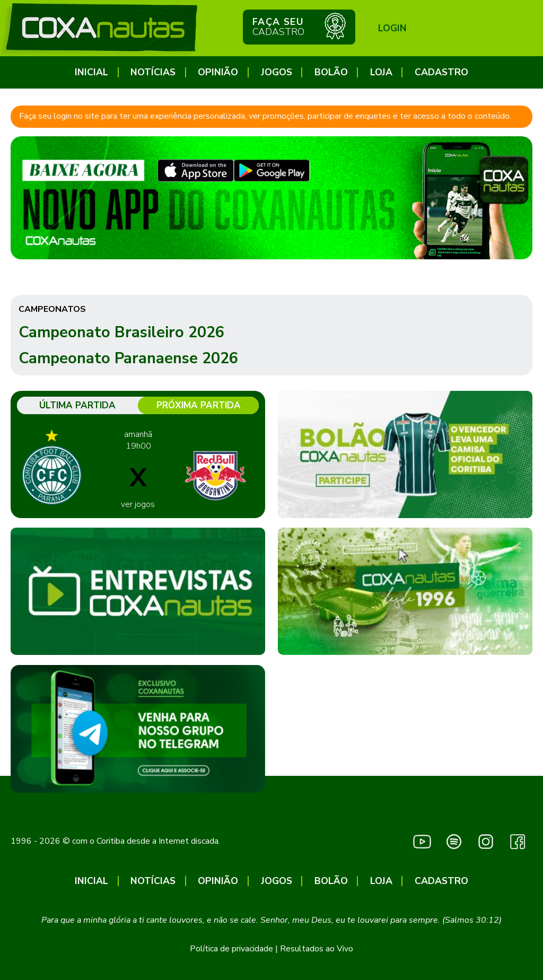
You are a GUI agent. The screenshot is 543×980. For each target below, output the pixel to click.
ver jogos (138, 504)
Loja (381, 72)
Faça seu (299, 26)
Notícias (153, 72)
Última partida (77, 405)
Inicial (91, 72)
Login (392, 28)
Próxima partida (199, 405)
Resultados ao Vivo (317, 949)
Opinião (218, 72)
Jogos (277, 72)
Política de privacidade (231, 949)
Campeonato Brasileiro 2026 (121, 332)
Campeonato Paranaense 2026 (128, 358)
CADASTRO (441, 72)
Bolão (331, 72)
